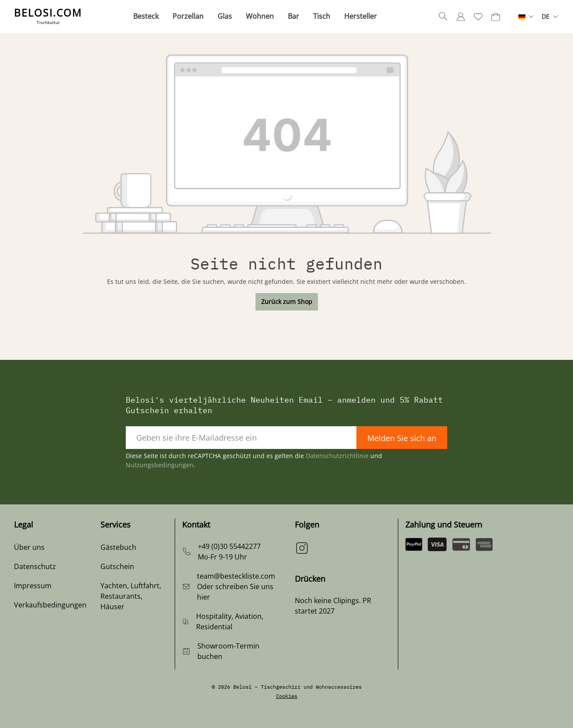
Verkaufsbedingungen (50, 605)
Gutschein (117, 566)
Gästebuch (118, 547)
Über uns (29, 547)
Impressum (33, 586)
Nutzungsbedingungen (160, 465)
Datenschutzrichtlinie (337, 456)
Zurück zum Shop (287, 302)
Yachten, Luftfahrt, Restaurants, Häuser (131, 596)
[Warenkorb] (496, 17)
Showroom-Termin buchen (228, 651)
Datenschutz (35, 566)
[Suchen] (443, 17)
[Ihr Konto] (461, 17)
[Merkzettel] (478, 17)
